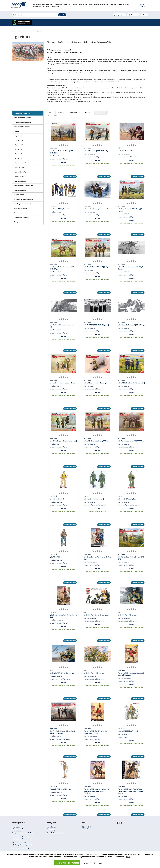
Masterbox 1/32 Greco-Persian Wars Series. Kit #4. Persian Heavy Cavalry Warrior (130, 791)
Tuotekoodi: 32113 (123, 386)
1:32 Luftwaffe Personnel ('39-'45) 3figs (131, 325)
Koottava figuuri (123, 737)
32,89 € (97, 508)
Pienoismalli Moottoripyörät (24, 186)
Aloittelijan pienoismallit (22, 204)
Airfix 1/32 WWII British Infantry (94, 673)
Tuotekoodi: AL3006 (56, 560)
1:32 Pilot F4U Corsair (57, 499)
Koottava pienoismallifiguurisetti (60, 739)
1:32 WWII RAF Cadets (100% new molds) (131, 383)
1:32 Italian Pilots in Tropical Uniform (62, 383)
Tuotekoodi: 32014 (123, 796)
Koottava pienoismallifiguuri (58, 159)
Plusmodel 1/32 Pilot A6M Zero (60, 789)
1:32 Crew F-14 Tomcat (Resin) (94, 499)
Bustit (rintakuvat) (21, 168)
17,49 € (131, 568)
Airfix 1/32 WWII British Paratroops (129, 151)
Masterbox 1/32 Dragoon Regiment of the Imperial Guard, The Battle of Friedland (96, 791)
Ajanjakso (61, 113)
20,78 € (64, 566)
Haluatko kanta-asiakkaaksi (56, 833)
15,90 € (64, 162)
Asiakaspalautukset (19, 829)
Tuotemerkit (51, 831)
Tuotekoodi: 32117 (123, 562)
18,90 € (64, 450)
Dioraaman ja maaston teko (23, 213)
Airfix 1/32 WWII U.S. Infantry (127, 615)
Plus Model (53, 496)
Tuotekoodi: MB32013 (56, 620)
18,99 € (97, 568)
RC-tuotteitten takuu (19, 841)
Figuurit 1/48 (19, 145)
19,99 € (131, 740)
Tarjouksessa (51, 827)
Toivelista (133, 15)
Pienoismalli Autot (20, 181)
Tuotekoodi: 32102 (123, 214)
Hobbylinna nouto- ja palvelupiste (23, 833)
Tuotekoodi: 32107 (55, 330)
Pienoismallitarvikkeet (22, 217)
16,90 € (97, 392)
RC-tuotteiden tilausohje (20, 847)
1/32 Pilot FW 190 (56, 557)
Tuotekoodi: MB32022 (90, 736)
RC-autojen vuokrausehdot (21, 849)
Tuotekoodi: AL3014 (56, 792)
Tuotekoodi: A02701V (124, 154)
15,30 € (131, 160)
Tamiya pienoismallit (21, 222)
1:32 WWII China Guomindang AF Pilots (96, 441)
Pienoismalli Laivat (20, 190)
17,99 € (64, 742)
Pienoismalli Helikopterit (22, 122)
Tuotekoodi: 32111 (89, 386)
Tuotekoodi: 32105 (89, 154)
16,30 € (97, 160)
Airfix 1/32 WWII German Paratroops (62, 673)
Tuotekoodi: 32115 (89, 444)
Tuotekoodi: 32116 (123, 444)
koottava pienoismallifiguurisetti (128, 157)
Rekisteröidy (86, 829)
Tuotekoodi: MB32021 (124, 678)
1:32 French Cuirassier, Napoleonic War (97, 209)
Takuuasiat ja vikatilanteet (21, 843)
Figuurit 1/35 (19, 149)
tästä (128, 857)
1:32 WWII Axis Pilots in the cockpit (95, 383)
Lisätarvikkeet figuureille (23, 172)
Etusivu (14, 31)
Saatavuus (86, 113)
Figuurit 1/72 (19, 136)
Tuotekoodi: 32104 (89, 270)
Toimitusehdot (17, 827)
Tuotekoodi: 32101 (55, 156)
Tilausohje (15, 835)
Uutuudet (50, 829)
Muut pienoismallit (20, 208)
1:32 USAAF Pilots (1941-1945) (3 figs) (96, 267)
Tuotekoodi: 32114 (55, 444)
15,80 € (131, 624)
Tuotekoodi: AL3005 (90, 502)
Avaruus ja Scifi (19, 195)
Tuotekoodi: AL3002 (56, 502)
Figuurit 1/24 (19, 158)
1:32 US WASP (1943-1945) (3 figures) (96, 325)
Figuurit (17, 131)
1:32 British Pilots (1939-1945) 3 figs (96, 151)
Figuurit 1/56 (19, 140)
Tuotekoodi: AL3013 (124, 734)
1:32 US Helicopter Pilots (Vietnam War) (63, 441)
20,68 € (64, 508)
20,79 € (131, 508)
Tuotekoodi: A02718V (90, 676)
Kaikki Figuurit (19, 177)
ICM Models (53, 148)
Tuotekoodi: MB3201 (56, 212)
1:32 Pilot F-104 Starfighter (127, 499)
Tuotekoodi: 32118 (55, 736)
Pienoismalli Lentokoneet (23, 118)
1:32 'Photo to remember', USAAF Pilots (131, 441)
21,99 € (64, 798)
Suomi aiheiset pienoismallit (24, 199)
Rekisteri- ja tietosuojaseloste (22, 845)
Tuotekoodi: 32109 (123, 328)
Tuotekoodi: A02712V (56, 676)
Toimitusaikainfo (18, 839)
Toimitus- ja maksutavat (20, 837)
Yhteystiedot (16, 831)
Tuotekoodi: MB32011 (90, 562)
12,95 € (97, 218)
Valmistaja (74, 113)
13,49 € (131, 802)
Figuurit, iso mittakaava (22, 163)
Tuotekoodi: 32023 (89, 796)
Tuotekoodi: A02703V (124, 618)
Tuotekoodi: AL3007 (124, 502)
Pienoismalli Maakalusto (22, 127)
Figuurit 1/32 (19, 154)
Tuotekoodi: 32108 (89, 328)
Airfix (119, 148)
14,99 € (131, 684)
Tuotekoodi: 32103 (55, 272)
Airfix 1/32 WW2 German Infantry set (96, 615)
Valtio (51, 113)
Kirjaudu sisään (87, 827)
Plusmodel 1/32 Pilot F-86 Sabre (129, 731)
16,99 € (64, 626)
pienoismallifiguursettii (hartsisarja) (95, 505)
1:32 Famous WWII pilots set (59, 209)
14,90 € (64, 682)
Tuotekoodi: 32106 (123, 272)
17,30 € (64, 218)
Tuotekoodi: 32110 (55, 386)
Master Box (53, 206)
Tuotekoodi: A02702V (90, 618)
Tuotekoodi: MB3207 (90, 212)
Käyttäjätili (119, 15)
